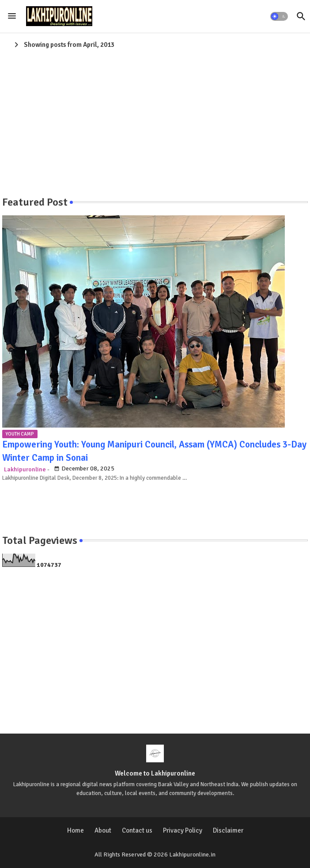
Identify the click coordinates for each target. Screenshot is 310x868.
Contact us (137, 830)
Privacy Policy (183, 830)
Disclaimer (228, 830)
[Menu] (12, 16)
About (103, 830)
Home (76, 830)
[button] (279, 16)
